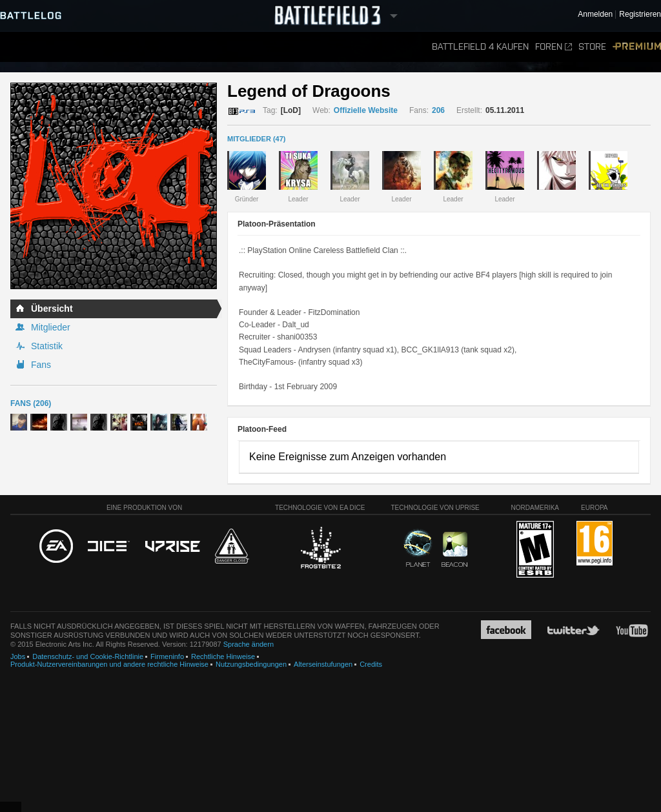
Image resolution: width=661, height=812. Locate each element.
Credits (371, 664)
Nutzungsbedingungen (251, 664)
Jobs (18, 656)
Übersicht (52, 309)
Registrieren (640, 15)
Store (592, 47)
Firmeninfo (167, 656)
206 (438, 110)
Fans (41, 365)
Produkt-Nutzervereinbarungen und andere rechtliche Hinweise (109, 664)
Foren (554, 47)
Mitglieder (51, 327)
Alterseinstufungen (323, 664)
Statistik (47, 346)
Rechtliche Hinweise (223, 656)
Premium (637, 47)
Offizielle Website (366, 110)
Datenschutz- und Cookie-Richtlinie (88, 656)
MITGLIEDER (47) (256, 139)
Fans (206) (31, 403)
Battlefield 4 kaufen (480, 47)
